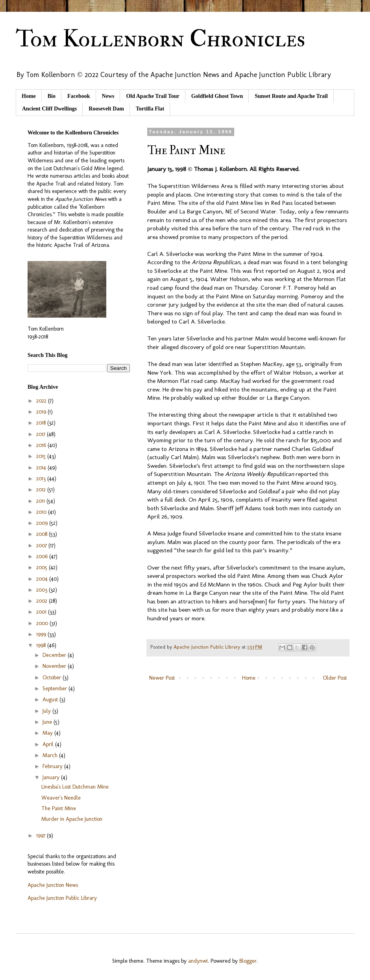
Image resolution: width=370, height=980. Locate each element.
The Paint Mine (59, 808)
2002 (43, 601)
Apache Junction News (53, 885)
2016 (42, 445)
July (47, 711)
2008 (43, 534)
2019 (42, 412)
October (53, 678)
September (55, 689)
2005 (43, 567)
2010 (42, 512)
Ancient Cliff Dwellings (49, 109)
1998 (42, 645)
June (48, 722)
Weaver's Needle (61, 798)
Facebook (79, 96)
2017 (42, 434)
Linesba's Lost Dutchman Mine (75, 787)
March (51, 755)
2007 (42, 545)
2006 (43, 556)
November (55, 666)
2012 (42, 490)
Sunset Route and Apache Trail (291, 96)
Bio (52, 96)
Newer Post (162, 678)
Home (29, 96)
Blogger (248, 961)
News (108, 96)
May (48, 733)
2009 (43, 523)
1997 (42, 836)
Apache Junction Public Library (62, 898)
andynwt (198, 961)
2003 (43, 590)
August (51, 700)
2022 (42, 401)
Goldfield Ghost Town (217, 96)
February (53, 766)
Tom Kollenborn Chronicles (160, 39)
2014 (42, 468)
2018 (42, 423)
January (52, 777)
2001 (42, 612)
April (49, 744)
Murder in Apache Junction (72, 819)
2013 (42, 479)
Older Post (335, 678)
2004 (43, 579)
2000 (43, 623)
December (55, 655)
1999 (42, 634)
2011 (41, 501)
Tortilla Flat (150, 109)
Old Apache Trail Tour (153, 96)
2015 (42, 456)
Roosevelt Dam (106, 109)
